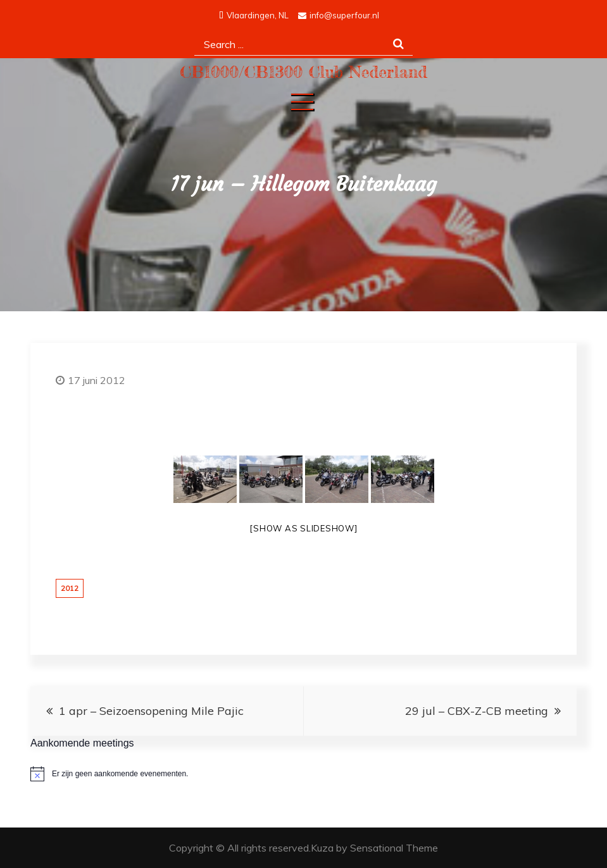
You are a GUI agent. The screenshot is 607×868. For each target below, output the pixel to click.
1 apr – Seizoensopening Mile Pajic (151, 711)
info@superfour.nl (339, 15)
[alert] (303, 774)
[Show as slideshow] (303, 528)
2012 (70, 588)
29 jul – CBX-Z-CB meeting (477, 711)
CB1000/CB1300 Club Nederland (303, 72)
